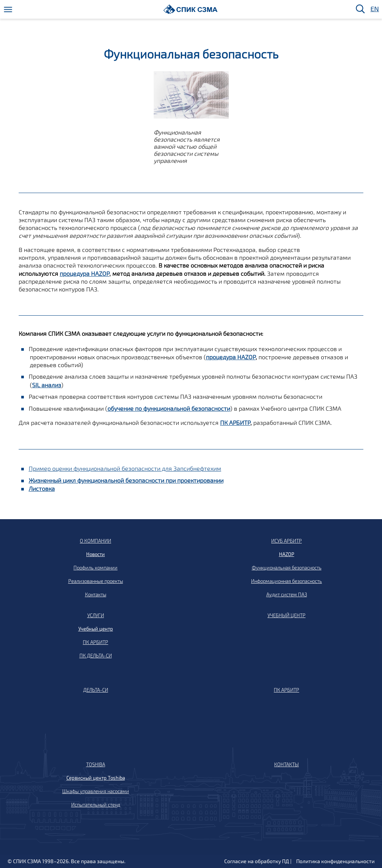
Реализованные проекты (96, 581)
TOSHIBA (96, 764)
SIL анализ (47, 385)
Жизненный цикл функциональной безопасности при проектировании (126, 480)
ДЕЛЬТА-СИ (96, 690)
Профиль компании (95, 568)
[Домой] (190, 9)
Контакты (96, 594)
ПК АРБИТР (235, 422)
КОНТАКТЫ (286, 764)
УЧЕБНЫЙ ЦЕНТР (286, 615)
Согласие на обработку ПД (257, 861)
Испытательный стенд (96, 805)
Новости (95, 554)
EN (374, 9)
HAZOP (287, 554)
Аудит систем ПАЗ (287, 594)
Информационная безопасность (286, 581)
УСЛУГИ (96, 615)
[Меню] (8, 10)
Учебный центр (96, 629)
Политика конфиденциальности (335, 861)
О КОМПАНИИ (95, 541)
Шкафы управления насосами (96, 791)
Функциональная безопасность (287, 568)
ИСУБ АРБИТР (286, 541)
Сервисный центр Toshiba (96, 778)
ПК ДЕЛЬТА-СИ (96, 656)
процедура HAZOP (84, 273)
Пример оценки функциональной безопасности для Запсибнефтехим (125, 468)
